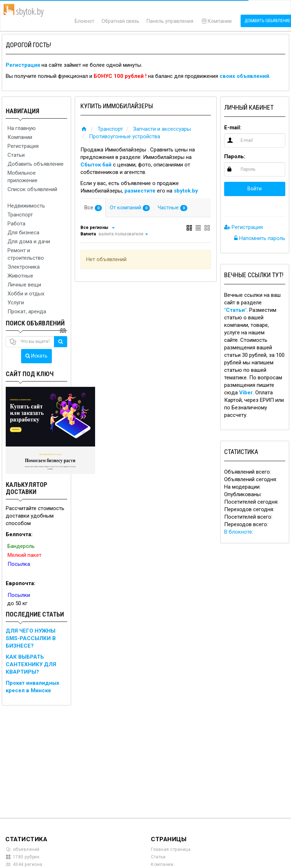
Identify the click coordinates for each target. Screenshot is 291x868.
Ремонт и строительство (26, 254)
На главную (22, 128)
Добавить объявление (36, 164)
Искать (36, 356)
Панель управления (170, 21)
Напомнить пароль (260, 238)
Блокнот (85, 21)
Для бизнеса (23, 233)
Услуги (16, 303)
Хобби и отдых (26, 294)
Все (93, 208)
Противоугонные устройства (125, 136)
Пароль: (235, 156)
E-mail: (233, 128)
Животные (20, 276)
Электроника (24, 267)
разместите (140, 191)
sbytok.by (186, 191)
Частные (172, 208)
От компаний (130, 208)
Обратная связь (120, 21)
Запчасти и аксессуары (162, 129)
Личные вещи (24, 285)
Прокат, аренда (27, 311)
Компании (216, 21)
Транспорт (20, 215)
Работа (16, 224)
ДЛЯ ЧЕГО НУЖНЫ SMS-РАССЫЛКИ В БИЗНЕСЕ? (31, 638)
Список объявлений (32, 189)
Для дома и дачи (29, 241)
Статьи (16, 155)
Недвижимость (26, 206)
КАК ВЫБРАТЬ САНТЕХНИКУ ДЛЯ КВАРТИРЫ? (31, 664)
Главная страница (171, 849)
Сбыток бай (96, 165)
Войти (255, 189)
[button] (231, 204)
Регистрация (23, 65)
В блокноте (238, 532)
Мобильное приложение (23, 177)
